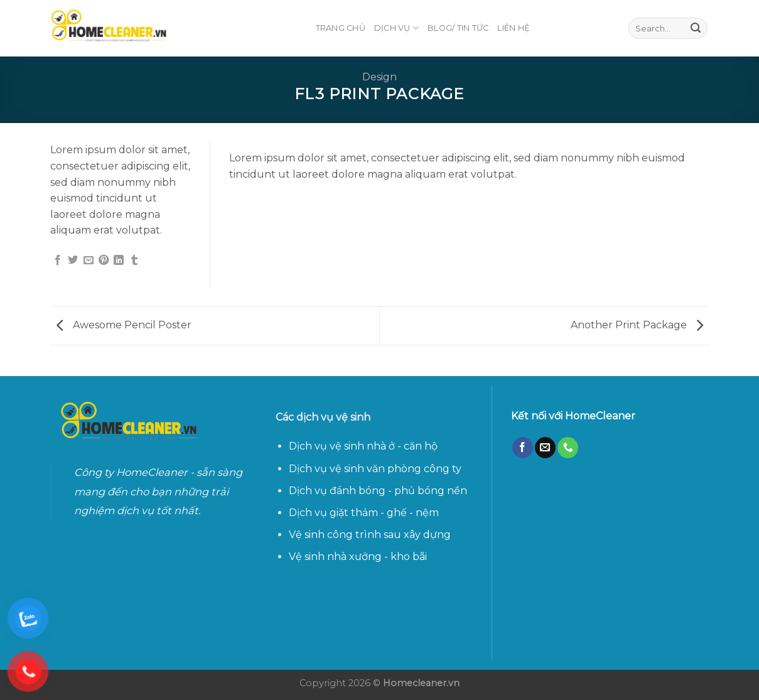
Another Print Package (637, 325)
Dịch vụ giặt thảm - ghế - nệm (364, 513)
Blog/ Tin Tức (458, 28)
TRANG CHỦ (341, 28)
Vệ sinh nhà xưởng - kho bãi (359, 557)
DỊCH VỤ (396, 28)
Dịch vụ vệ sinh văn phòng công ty (375, 469)
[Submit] (696, 28)
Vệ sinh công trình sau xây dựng (370, 535)
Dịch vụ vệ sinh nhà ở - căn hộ (363, 446)
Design (379, 77)
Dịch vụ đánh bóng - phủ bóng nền (378, 491)
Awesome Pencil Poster (124, 325)
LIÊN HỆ (514, 28)
